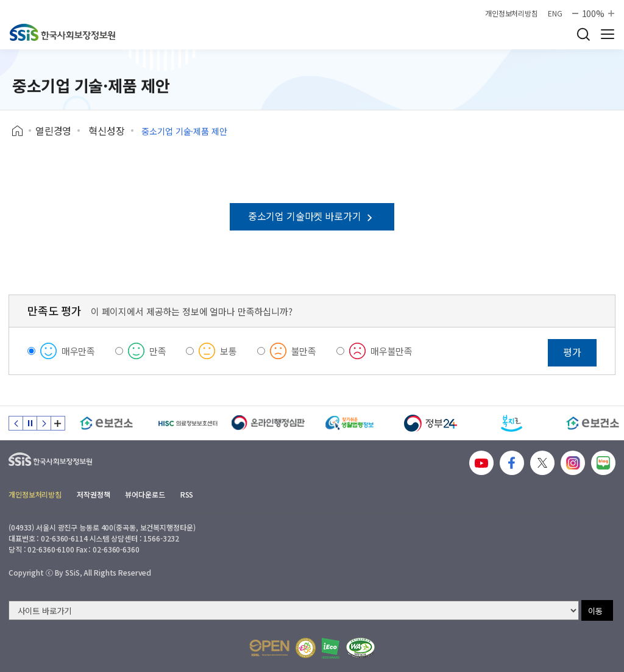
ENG (555, 13)
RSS (187, 494)
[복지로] (512, 423)
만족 (158, 351)
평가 (572, 352)
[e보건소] (106, 423)
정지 (30, 423)
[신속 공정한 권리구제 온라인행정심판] (268, 423)
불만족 (304, 351)
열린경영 (53, 130)
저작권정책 (93, 494)
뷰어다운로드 (145, 494)
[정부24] (431, 423)
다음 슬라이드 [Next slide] (44, 423)
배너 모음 (58, 423)
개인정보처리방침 (512, 13)
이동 (595, 611)
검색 (583, 34)
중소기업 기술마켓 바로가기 (312, 216)
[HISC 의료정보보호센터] (187, 423)
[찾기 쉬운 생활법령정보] (349, 423)
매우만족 (78, 351)
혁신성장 (106, 130)
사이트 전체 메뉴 (608, 34)
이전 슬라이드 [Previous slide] (16, 423)
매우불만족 (392, 351)
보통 (229, 351)
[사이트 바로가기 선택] (294, 610)
